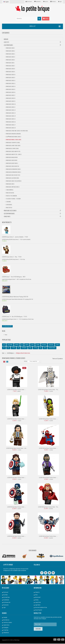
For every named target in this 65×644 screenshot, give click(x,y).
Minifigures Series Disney (12, 160)
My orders (5, 595)
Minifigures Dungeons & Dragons (13, 134)
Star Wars (8, 202)
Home (36, 595)
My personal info (7, 603)
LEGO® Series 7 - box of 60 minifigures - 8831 (14, 277)
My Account (29, 2)
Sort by (26, 362)
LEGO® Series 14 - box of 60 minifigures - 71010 (14, 317)
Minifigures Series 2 (10, 51)
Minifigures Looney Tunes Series (13, 145)
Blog (4, 331)
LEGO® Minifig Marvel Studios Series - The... (48, 390)
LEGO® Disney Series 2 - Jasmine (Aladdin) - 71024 (15, 237)
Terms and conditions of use (41, 608)
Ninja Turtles (9, 208)
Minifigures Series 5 (10, 60)
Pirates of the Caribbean (11, 196)
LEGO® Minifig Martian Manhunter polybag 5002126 (15, 297)
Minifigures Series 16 (11, 92)
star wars (44, 345)
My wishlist (37, 2)
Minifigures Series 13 (11, 83)
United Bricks (6, 633)
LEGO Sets (6, 42)
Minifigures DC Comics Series (12, 148)
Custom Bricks (6, 626)
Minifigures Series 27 (11, 125)
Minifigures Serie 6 (10, 63)
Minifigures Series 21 (11, 107)
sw (22, 345)
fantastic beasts (52, 348)
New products (7, 222)
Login (60, 2)
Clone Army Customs (8, 623)
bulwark (17, 345)
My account (6, 588)
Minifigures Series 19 (11, 101)
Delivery (37, 600)
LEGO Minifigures (8, 45)
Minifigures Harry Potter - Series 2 (14, 154)
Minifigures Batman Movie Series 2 (13, 172)
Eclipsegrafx (6, 628)
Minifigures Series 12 (11, 80)
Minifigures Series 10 (11, 75)
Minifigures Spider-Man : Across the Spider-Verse (17, 131)
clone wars (51, 345)
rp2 (4, 345)
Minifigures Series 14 (11, 86)
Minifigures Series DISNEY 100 (12, 166)
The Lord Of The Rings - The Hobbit (13, 199)
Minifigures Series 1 (10, 48)
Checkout (53, 2)
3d (18, 348)
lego (30, 348)
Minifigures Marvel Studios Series (14, 140)
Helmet (27, 345)
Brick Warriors (6, 621)
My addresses (6, 600)
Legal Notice (38, 605)
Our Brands (33, 551)
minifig (35, 348)
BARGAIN (6, 39)
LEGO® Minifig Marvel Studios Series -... (17, 390)
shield (57, 345)
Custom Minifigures (9, 213)
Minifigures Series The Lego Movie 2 (14, 181)
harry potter (10, 345)
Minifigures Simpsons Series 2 (13, 187)
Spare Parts (7, 216)
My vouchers (6, 605)
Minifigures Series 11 (10, 78)
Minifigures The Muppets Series (13, 143)
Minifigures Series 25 (11, 119)
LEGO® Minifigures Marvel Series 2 (14, 137)
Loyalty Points (38, 603)
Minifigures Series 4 (10, 57)
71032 (13, 348)
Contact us (37, 593)
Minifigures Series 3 (10, 54)
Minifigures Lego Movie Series (12, 178)
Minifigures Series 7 (10, 66)
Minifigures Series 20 (11, 104)
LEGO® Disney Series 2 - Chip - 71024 (12, 257)
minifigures (24, 348)
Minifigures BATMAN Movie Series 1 (13, 169)
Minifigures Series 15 (11, 89)
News (6, 335)
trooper (38, 345)
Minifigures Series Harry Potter (13, 151)
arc (4, 348)
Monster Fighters (10, 193)
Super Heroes (9, 205)
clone (32, 345)
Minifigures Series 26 (11, 122)
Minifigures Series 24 (11, 116)
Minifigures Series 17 (11, 95)
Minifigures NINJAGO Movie (12, 157)
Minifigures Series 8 (10, 69)
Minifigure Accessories (10, 211)
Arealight (5, 618)
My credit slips (6, 598)
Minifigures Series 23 (11, 113)
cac (8, 348)
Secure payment (38, 611)
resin (45, 348)
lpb (40, 348)
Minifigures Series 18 (11, 98)
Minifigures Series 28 (11, 128)
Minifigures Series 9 (10, 72)
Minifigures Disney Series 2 (12, 163)
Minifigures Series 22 (11, 110)
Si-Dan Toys (6, 631)
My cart (45, 2)
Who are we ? (38, 598)
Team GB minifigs (10, 190)
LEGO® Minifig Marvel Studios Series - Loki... (17, 449)
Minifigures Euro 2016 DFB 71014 (13, 175)
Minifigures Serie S (10, 184)
